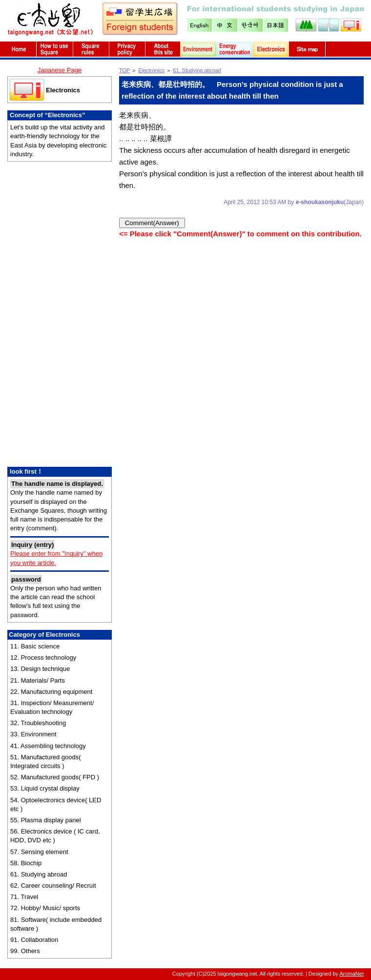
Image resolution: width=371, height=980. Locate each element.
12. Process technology (43, 657)
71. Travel (24, 897)
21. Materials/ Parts (38, 680)
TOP (124, 70)
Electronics (63, 90)
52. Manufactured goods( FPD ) (55, 777)
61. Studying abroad (39, 874)
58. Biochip (26, 863)
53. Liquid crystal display (45, 788)
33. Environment (33, 734)
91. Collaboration (34, 940)
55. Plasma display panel (46, 820)
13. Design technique (40, 669)
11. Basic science (35, 646)
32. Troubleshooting (38, 723)
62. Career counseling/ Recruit (53, 886)
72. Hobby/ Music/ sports (45, 908)
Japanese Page (60, 70)
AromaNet (351, 974)
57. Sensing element (39, 852)
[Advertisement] (60, 315)
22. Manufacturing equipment (51, 692)
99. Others (25, 951)
